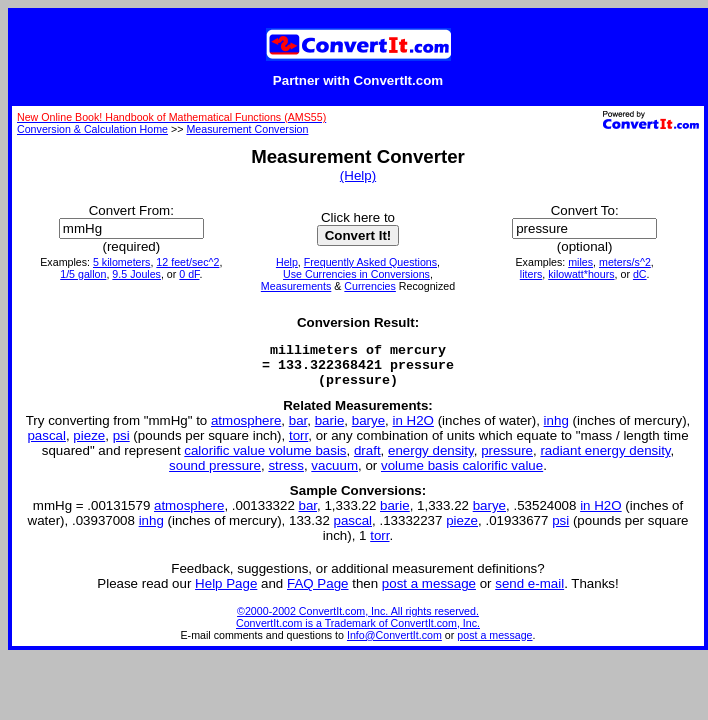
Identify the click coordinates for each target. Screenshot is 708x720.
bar (298, 429)
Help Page (226, 592)
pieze (89, 444)
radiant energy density (605, 459)
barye (368, 429)
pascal (46, 444)
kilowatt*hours (581, 274)
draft (367, 459)
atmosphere (246, 429)
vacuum (334, 474)
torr (298, 444)
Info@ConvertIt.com (394, 644)
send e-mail (529, 592)
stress (286, 474)
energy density (431, 459)
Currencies (370, 286)
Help (287, 262)
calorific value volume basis (265, 459)
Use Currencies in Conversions (356, 274)
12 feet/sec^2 (187, 262)
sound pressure (215, 474)
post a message (429, 592)
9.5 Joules (136, 274)
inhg (556, 429)
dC (640, 274)
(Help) (358, 175)
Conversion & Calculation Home (92, 129)
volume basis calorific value (462, 474)
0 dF (189, 274)
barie (330, 429)
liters (531, 274)
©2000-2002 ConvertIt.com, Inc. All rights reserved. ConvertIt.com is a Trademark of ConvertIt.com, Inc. (358, 626)
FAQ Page (318, 592)
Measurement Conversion (247, 129)
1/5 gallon (83, 274)
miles (580, 262)
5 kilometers (121, 262)
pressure (507, 459)
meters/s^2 (625, 262)
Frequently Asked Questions (370, 262)
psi (121, 444)
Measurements (296, 286)
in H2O (412, 429)
